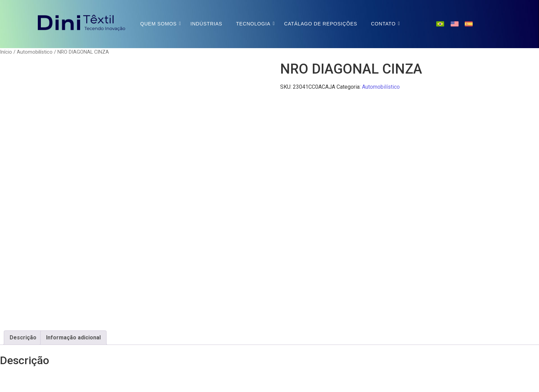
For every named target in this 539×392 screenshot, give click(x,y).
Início (6, 52)
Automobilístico (35, 52)
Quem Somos (158, 24)
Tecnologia (253, 24)
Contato (383, 24)
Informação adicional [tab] (73, 337)
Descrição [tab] (23, 337)
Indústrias (206, 24)
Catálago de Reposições (321, 24)
